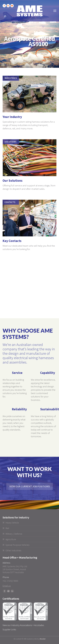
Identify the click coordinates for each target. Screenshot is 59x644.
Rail (7, 528)
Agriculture (11, 539)
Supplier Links (9, 629)
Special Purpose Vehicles (17, 545)
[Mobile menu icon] (55, 11)
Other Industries (13, 550)
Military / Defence (14, 534)
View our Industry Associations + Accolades (23, 625)
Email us (7, 586)
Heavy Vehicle (12, 523)
